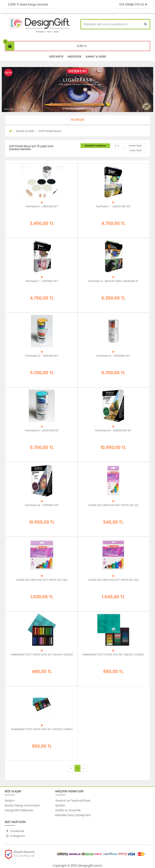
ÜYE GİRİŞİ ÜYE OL (133, 4)
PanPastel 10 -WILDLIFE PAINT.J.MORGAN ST (113, 281)
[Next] (84, 768)
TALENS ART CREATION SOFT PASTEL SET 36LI (113, 580)
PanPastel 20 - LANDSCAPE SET (113, 430)
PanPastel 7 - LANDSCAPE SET (113, 206)
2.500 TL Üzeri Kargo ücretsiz (28, 4)
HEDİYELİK (75, 57)
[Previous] (71, 768)
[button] (77, 120)
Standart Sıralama (95, 146)
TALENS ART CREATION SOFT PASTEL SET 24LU (42, 580)
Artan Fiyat (136, 150)
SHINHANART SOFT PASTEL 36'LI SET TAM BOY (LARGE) (113, 655)
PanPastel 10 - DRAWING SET (113, 356)
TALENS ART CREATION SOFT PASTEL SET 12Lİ (113, 505)
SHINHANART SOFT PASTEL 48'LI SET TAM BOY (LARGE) (42, 729)
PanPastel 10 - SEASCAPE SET (42, 430)
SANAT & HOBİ (96, 57)
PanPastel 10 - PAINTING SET (42, 356)
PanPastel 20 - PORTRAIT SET (42, 505)
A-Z (117, 146)
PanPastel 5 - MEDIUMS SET (42, 206)
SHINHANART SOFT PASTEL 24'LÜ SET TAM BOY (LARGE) (42, 655)
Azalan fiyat (135, 146)
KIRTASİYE (56, 57)
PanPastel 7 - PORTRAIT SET (42, 281)
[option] (77, 90)
